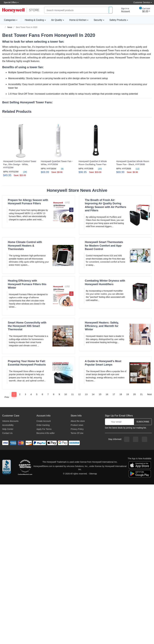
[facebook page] (127, 439)
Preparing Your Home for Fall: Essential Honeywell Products (27, 362)
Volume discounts (10, 421)
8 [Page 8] (54, 394)
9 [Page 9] (59, 394)
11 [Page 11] (73, 394)
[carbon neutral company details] (25, 467)
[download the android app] (140, 473)
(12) (134, 168)
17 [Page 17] (114, 394)
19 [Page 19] (128, 394)
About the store (78, 421)
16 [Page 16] (107, 394)
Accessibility (8, 425)
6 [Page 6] (42, 394)
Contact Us (7, 433)
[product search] (111, 10)
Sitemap (93, 473)
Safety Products (118, 20)
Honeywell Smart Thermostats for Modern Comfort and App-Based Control (104, 245)
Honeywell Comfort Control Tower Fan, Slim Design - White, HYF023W (20, 164)
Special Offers (9, 2)
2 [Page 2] (20, 394)
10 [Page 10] (66, 394)
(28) (23, 171)
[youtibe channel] (145, 439)
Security (98, 20)
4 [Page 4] (31, 394)
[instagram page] (136, 439)
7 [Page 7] (48, 394)
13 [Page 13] (86, 394)
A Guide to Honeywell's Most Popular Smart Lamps (103, 362)
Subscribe (143, 421)
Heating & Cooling (34, 20)
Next (149, 395)
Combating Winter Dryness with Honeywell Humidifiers (105, 282)
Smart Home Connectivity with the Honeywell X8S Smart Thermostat (27, 326)
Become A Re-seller (46, 433)
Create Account (44, 421)
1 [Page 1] (14, 394)
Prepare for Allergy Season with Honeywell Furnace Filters (28, 201)
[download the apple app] (140, 464)
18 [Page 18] (121, 394)
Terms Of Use (77, 433)
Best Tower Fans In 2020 (27, 27)
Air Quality (57, 20)
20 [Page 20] (135, 394)
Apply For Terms (44, 429)
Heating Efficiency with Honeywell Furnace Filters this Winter (27, 284)
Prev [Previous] (7, 395)
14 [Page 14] (93, 394)
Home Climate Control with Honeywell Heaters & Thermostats (25, 245)
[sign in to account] (123, 10)
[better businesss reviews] (7, 467)
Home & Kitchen (78, 20)
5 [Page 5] (37, 394)
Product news (77, 425)
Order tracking (43, 425)
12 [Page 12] (79, 394)
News (10, 27)
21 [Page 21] (141, 394)
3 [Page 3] (25, 394)
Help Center (8, 429)
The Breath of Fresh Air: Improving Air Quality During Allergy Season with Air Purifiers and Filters (106, 205)
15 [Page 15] (100, 394)
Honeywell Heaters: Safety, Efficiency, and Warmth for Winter (102, 326)
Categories (9, 20)
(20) (97, 168)
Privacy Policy (77, 429)
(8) (60, 168)
